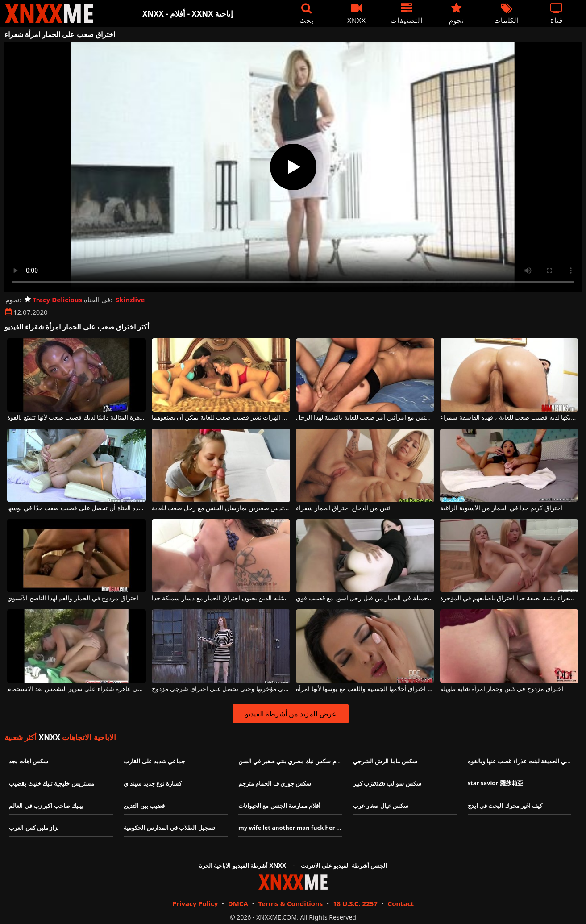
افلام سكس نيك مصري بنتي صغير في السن (291, 761)
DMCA (238, 903)
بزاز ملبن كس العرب (34, 828)
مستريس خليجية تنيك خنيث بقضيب (52, 783)
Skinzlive (130, 300)
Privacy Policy (195, 903)
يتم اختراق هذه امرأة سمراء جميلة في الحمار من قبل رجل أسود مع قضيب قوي (365, 598)
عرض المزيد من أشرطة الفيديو (291, 714)
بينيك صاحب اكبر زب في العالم (46, 806)
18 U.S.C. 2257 (355, 903)
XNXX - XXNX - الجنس (49, 14)
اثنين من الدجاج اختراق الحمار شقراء (344, 508)
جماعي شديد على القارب (154, 761)
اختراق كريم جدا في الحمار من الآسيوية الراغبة (501, 508)
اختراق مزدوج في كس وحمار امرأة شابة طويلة (502, 689)
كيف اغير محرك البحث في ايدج (505, 806)
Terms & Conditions (290, 903)
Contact (401, 903)
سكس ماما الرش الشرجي (385, 761)
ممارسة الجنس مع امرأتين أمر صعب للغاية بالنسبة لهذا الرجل (365, 418)
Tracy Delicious (53, 300)
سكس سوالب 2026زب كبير (387, 783)
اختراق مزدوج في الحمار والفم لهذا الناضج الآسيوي (73, 598)
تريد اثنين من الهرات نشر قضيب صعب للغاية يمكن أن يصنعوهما (221, 418)
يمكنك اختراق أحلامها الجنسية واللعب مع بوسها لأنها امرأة (365, 689)
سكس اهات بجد (29, 761)
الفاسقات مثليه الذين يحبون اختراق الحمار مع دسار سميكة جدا (221, 598)
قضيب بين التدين (144, 806)
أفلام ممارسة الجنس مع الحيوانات (280, 806)
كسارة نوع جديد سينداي (153, 783)
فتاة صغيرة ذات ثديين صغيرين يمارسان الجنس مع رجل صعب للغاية (221, 508)
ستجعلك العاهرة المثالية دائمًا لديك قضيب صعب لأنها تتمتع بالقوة (76, 418)
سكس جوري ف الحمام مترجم (275, 783)
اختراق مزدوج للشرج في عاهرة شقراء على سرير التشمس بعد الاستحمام (76, 689)
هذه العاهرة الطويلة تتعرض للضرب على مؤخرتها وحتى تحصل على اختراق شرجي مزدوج (221, 689)
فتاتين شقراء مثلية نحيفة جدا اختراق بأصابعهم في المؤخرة (509, 598)
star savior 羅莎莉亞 (495, 783)
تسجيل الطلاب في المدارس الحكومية (169, 828)
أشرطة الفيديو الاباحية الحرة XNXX (243, 866)
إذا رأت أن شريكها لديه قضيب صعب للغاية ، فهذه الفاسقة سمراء (509, 418)
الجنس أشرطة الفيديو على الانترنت (344, 866)
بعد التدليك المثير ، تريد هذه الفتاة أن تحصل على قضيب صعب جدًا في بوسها (76, 508)
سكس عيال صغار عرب (381, 806)
